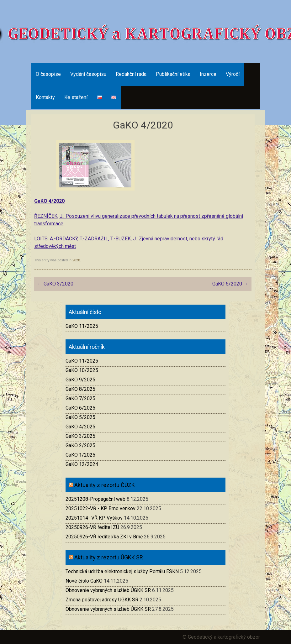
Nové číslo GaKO (84, 581)
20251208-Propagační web (95, 499)
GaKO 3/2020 (55, 284)
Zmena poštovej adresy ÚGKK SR (102, 600)
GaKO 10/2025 (82, 370)
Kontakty (45, 97)
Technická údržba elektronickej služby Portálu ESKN (122, 571)
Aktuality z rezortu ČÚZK (105, 485)
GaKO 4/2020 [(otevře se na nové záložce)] (49, 201)
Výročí (233, 74)
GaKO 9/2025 (80, 380)
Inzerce (208, 74)
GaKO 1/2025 (80, 455)
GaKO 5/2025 (80, 417)
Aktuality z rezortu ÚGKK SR (109, 557)
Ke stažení (76, 97)
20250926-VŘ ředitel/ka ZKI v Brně (104, 537)
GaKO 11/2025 (82, 326)
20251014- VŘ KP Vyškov (94, 518)
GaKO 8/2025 (80, 389)
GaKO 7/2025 (80, 398)
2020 (76, 260)
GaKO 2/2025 (80, 445)
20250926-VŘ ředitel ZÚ (92, 527)
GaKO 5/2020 (230, 284)
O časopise (48, 74)
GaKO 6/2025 (80, 408)
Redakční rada (131, 74)
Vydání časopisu (88, 74)
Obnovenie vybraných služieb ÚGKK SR (108, 590)
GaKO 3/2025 (80, 436)
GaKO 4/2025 (80, 427)
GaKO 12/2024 (82, 464)
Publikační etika (173, 74)
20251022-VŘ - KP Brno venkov (101, 508)
